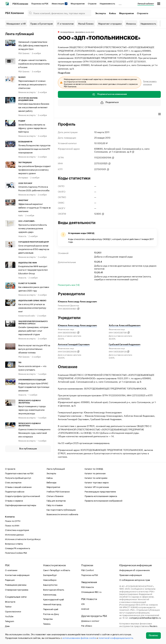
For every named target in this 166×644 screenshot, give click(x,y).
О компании (11, 570)
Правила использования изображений (103, 500)
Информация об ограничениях (135, 570)
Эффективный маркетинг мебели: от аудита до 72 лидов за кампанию (35, 207)
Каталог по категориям (96, 478)
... (120, 3)
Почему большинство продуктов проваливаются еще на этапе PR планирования (34, 149)
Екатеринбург (50, 575)
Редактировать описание (150, 83)
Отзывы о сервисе (14, 500)
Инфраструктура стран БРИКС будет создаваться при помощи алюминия (34, 387)
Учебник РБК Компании (58, 491)
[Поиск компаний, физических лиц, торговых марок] (59, 13)
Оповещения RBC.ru (91, 592)
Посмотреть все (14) (69, 285)
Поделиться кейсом (15, 491)
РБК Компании (20, 4)
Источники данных (14, 534)
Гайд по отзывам (55, 505)
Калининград (50, 594)
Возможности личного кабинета (62, 514)
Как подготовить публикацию (61, 509)
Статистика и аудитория (17, 530)
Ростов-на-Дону (51, 614)
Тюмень (47, 624)
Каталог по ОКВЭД (94, 469)
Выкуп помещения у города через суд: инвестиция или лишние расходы (32, 410)
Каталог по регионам (95, 473)
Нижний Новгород (52, 604)
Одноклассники (13, 611)
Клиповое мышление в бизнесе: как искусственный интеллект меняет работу (34, 107)
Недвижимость (107, 4)
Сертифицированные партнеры (21, 505)
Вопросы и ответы (14, 543)
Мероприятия (78, 4)
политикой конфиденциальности (116, 638)
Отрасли (92, 4)
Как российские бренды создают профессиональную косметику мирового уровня (35, 169)
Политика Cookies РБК (16, 553)
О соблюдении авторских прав (135, 580)
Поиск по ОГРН (13, 521)
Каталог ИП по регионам (97, 487)
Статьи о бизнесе (55, 496)
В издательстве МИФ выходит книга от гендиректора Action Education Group (33, 270)
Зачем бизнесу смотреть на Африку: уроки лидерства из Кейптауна (32, 128)
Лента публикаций (20, 34)
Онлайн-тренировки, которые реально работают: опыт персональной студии (33, 330)
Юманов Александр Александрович (77, 326)
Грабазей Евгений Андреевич (125, 345)
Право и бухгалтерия (41, 23)
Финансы (131, 23)
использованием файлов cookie (79, 638)
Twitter (8, 606)
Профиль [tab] (63, 114)
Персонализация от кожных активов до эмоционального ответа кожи (32, 84)
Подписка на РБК (40, 4)
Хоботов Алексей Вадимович (125, 326)
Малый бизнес (86, 23)
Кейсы (113, 13)
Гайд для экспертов (56, 500)
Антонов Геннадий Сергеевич (74, 345)
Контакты (10, 517)
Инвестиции (60, 4)
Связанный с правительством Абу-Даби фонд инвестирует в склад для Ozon (33, 45)
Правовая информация (131, 575)
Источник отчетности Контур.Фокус (23, 539)
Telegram (9, 621)
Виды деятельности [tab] (82, 114)
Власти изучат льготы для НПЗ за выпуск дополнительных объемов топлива (34, 349)
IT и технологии (65, 23)
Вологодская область (54, 589)
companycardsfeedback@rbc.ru (145, 618)
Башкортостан (50, 585)
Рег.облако (87, 625)
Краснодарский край (53, 599)
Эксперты (101, 13)
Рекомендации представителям (100, 491)
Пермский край (51, 609)
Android (85, 609)
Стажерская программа (17, 589)
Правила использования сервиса (101, 496)
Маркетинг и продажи (110, 23)
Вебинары (51, 482)
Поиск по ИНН (12, 525)
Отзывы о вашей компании (18, 487)
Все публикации (28, 449)
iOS (83, 604)
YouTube (9, 616)
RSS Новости (88, 587)
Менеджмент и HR (16, 23)
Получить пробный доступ (18, 478)
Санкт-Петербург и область (57, 570)
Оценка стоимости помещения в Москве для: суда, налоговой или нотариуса (34, 433)
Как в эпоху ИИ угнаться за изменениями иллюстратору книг (32, 308)
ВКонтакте (10, 601)
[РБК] (7, 4)
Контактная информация (17, 575)
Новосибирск (50, 580)
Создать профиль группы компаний (23, 496)
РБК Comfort (88, 570)
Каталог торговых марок (97, 482)
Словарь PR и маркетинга (17, 548)
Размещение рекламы (16, 585)
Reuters (153, 626)
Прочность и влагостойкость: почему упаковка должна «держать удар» (33, 228)
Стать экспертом (13, 482)
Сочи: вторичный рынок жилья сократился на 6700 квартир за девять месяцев (34, 249)
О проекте (143, 13)
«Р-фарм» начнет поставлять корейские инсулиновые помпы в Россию (34, 63)
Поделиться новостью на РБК (19, 473)
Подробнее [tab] (64, 73)
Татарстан (48, 619)
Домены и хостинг (90, 621)
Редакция (10, 580)
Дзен (7, 626)
